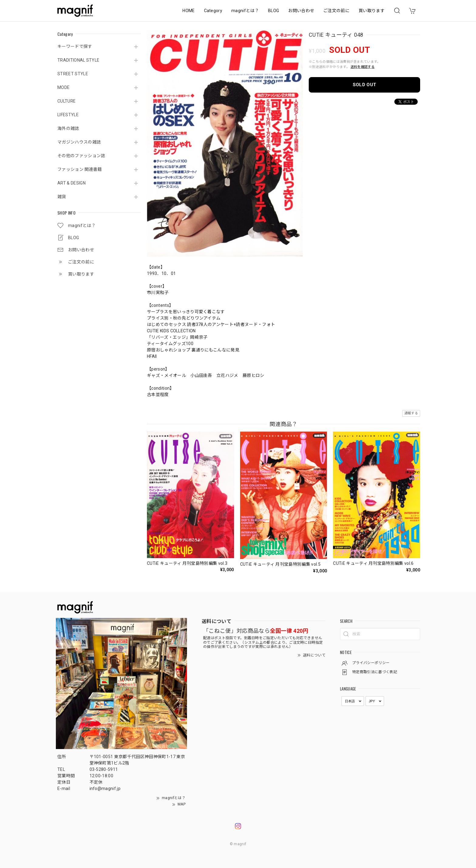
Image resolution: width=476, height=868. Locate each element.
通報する (411, 413)
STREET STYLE (73, 74)
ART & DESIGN (71, 183)
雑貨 (62, 197)
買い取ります (372, 11)
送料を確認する (363, 67)
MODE (63, 87)
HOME (189, 11)
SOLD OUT (365, 85)
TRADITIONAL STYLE (78, 60)
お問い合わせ (301, 11)
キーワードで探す (75, 46)
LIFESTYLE (68, 115)
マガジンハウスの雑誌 (79, 142)
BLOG (274, 11)
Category (213, 11)
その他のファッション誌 (81, 156)
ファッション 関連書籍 (80, 169)
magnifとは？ (245, 11)
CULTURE (66, 101)
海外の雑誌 (68, 128)
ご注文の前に (336, 11)
